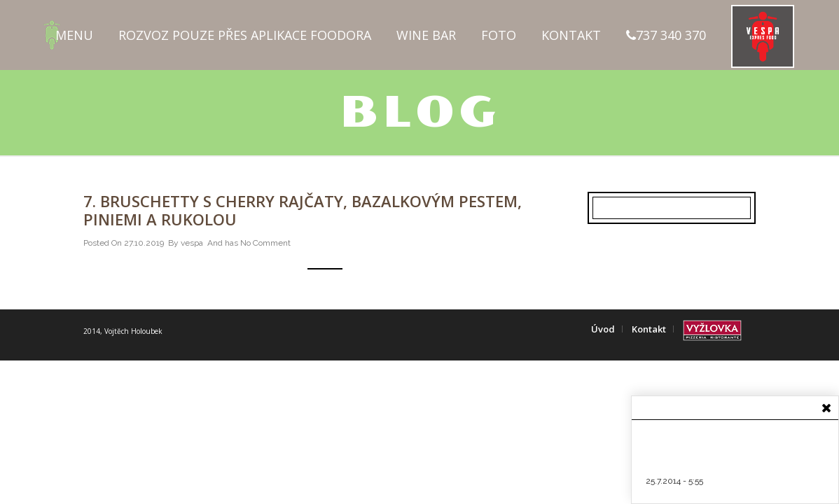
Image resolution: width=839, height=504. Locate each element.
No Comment (265, 243)
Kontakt (571, 35)
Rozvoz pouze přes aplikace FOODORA (245, 35)
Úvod (603, 329)
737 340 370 (666, 35)
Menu (74, 35)
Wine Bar (426, 35)
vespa (192, 243)
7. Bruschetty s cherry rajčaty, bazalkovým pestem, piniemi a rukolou (303, 210)
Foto (499, 35)
